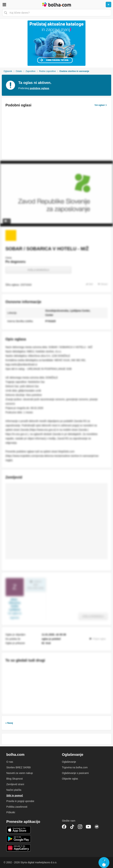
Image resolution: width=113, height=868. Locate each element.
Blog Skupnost (14, 779)
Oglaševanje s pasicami (75, 773)
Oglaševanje (69, 762)
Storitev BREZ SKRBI (19, 767)
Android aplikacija (19, 839)
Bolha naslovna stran (56, 5)
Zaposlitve (31, 71)
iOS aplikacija (19, 830)
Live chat (104, 863)
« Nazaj (9, 723)
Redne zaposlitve (47, 71)
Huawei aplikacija (19, 848)
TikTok (72, 827)
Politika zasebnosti (17, 807)
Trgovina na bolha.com (75, 767)
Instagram (80, 827)
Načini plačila (14, 790)
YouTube (88, 827)
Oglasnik (8, 71)
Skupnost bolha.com (97, 827)
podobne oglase (39, 88)
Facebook (64, 827)
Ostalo (19, 71)
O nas (10, 762)
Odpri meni (4, 5)
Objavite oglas (70, 779)
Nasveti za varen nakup (20, 773)
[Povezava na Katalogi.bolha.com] (56, 43)
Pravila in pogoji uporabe (20, 801)
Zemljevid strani (15, 784)
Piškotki (11, 812)
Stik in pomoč (15, 796)
